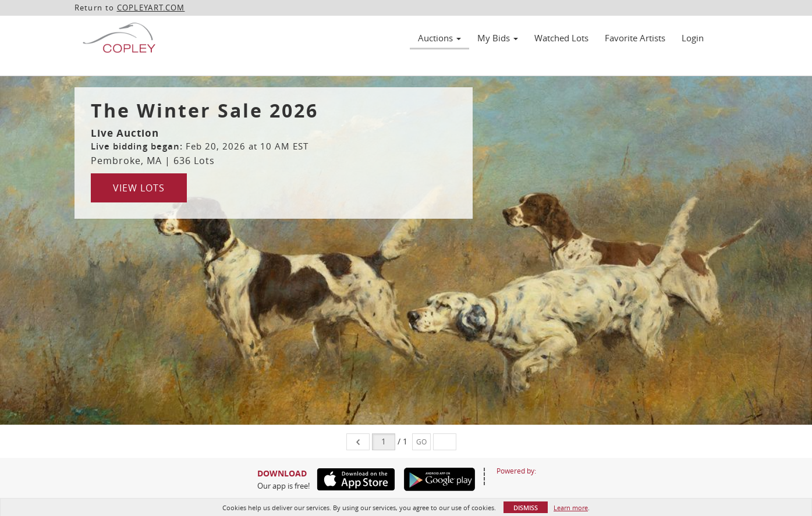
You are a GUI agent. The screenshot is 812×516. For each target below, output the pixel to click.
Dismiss (526, 508)
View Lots (139, 188)
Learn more (571, 508)
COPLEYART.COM (151, 8)
